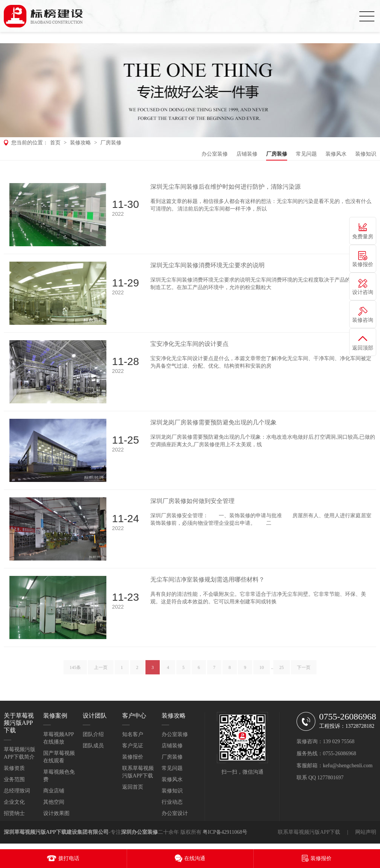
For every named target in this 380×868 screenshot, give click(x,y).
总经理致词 (17, 791)
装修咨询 (363, 320)
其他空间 (54, 802)
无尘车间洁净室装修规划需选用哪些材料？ (207, 579)
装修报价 (133, 757)
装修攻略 (80, 143)
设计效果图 (56, 813)
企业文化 (14, 802)
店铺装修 (247, 154)
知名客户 (133, 734)
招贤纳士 (14, 813)
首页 (55, 143)
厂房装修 (111, 143)
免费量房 (363, 237)
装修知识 (366, 154)
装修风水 (336, 154)
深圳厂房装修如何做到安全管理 (192, 501)
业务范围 (14, 779)
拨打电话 (69, 858)
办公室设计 (175, 813)
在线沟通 (195, 858)
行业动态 (172, 802)
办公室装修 (215, 154)
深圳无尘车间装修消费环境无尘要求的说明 (207, 265)
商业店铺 (54, 791)
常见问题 (306, 154)
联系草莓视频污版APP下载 (309, 832)
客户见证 (133, 746)
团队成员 (93, 746)
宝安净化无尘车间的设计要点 (189, 344)
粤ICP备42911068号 (225, 832)
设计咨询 (363, 292)
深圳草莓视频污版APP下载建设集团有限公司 (56, 832)
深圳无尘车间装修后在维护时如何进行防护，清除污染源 (226, 187)
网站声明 (366, 832)
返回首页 (133, 787)
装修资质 (14, 768)
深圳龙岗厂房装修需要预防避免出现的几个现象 (213, 422)
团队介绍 (93, 734)
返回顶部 (363, 348)
